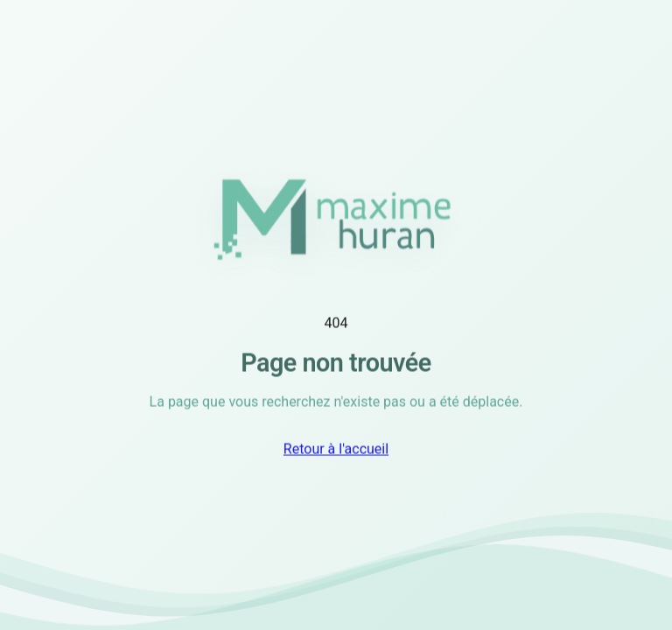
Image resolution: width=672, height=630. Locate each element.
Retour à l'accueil (336, 450)
